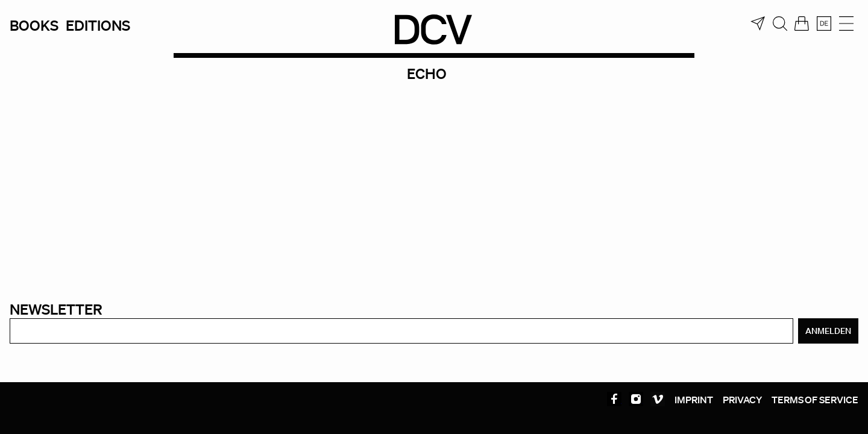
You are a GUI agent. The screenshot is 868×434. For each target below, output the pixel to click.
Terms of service (815, 400)
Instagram (636, 399)
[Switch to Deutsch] (824, 24)
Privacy (742, 400)
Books (34, 25)
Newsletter (56, 309)
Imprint (694, 400)
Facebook (614, 399)
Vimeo (658, 399)
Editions (98, 25)
